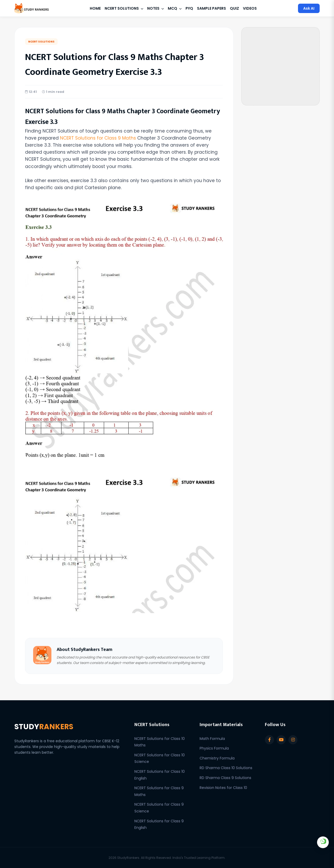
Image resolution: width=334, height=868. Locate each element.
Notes (156, 8)
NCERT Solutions (124, 8)
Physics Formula (214, 748)
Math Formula (212, 739)
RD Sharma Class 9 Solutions (225, 778)
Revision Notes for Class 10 (223, 788)
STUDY (44, 727)
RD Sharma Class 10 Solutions (226, 768)
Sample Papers (211, 8)
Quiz (234, 8)
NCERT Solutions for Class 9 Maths (98, 138)
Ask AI (309, 8)
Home (95, 8)
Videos (250, 8)
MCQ (175, 8)
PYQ (189, 8)
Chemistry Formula (217, 758)
